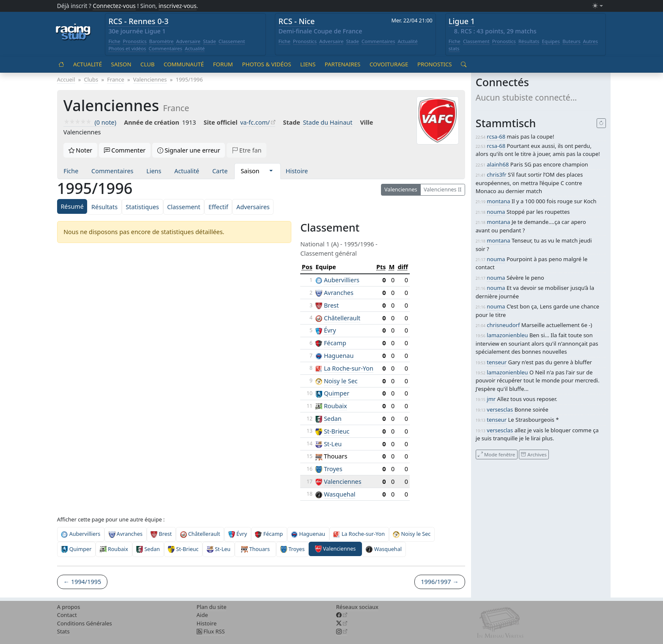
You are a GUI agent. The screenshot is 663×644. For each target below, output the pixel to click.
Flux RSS (211, 631)
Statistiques (142, 207)
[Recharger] (601, 123)
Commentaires (166, 48)
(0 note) (90, 122)
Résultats (529, 41)
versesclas (500, 409)
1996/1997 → (440, 582)
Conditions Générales (85, 623)
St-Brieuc (337, 431)
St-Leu (333, 444)
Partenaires (343, 64)
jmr (491, 399)
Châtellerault (342, 318)
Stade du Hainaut (327, 122)
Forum (223, 64)
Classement (232, 41)
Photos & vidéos (266, 64)
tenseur (497, 362)
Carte (220, 171)
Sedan (333, 419)
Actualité (195, 48)
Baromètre (162, 41)
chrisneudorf (503, 325)
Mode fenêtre (496, 454)
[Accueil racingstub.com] (73, 33)
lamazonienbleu (507, 335)
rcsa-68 (496, 136)
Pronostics (134, 41)
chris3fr (496, 175)
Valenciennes (401, 190)
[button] (271, 171)
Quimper (337, 393)
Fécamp (335, 343)
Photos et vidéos (127, 48)
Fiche (114, 41)
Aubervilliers (342, 280)
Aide (202, 615)
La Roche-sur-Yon (349, 368)
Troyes (333, 469)
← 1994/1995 (82, 582)
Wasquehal (340, 494)
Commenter (125, 150)
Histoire (297, 171)
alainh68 (498, 164)
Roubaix (336, 406)
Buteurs (571, 41)
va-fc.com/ (255, 122)
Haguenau (339, 356)
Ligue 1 (462, 21)
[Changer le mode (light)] (597, 6)
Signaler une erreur (189, 150)
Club (147, 64)
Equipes (551, 41)
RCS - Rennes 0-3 (138, 21)
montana (498, 201)
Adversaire (189, 41)
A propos (69, 607)
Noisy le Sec (341, 381)
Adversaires (253, 207)
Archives (534, 454)
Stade (210, 41)
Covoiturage (389, 64)
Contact (67, 615)
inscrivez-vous (178, 6)
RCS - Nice (297, 21)
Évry (330, 330)
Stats (63, 631)
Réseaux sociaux (357, 607)
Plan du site (212, 607)
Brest (331, 305)
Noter (81, 150)
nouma (496, 212)
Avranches (339, 293)
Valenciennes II (442, 190)
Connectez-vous (114, 6)
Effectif (218, 207)
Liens (308, 64)
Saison (121, 64)
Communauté (184, 64)
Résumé (72, 206)
